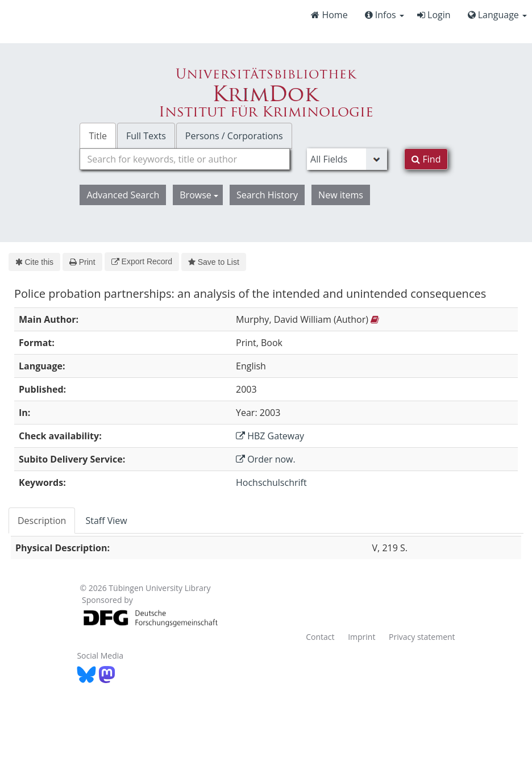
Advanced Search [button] (123, 195)
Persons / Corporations (234, 136)
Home (329, 15)
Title (98, 136)
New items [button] (341, 195)
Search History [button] (267, 195)
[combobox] (185, 159)
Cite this (34, 262)
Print (82, 262)
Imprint (361, 637)
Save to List (214, 262)
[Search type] (347, 159)
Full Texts (146, 136)
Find (426, 159)
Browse (199, 195)
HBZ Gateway (270, 436)
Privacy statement (422, 637)
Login (434, 15)
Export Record (142, 261)
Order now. (266, 459)
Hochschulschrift (271, 482)
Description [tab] (42, 521)
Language (497, 15)
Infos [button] (385, 15)
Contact (320, 637)
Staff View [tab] (106, 521)
